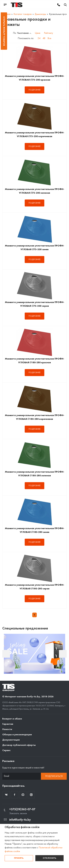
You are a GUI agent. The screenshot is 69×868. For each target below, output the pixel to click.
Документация (11, 740)
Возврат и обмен (12, 719)
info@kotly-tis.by (20, 820)
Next (63, 654)
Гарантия (8, 724)
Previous (6, 654)
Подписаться (54, 776)
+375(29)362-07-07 (22, 809)
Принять (19, 858)
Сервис (6, 750)
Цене (38, 33)
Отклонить (49, 858)
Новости (7, 729)
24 (39, 38)
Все (49, 38)
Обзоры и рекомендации (17, 735)
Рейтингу (48, 33)
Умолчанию (23, 33)
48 (44, 38)
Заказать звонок (18, 813)
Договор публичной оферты (19, 745)
